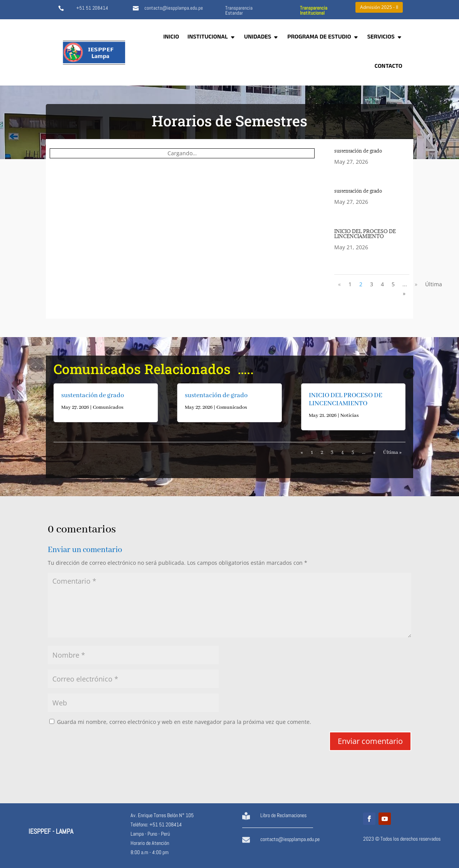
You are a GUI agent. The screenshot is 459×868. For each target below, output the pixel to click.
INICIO (171, 38)
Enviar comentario (370, 741)
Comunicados (108, 407)
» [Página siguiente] (416, 284)
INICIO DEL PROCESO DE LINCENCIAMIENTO (365, 234)
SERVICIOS (381, 38)
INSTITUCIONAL (208, 38)
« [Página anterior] (339, 284)
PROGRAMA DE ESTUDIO (319, 38)
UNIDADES (258, 38)
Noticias (350, 416)
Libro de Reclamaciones (283, 815)
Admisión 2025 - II (379, 7)
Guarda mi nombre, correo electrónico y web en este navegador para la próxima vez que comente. (184, 722)
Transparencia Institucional (314, 10)
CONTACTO (389, 67)
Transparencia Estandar (239, 10)
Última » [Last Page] (392, 452)
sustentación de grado (358, 151)
